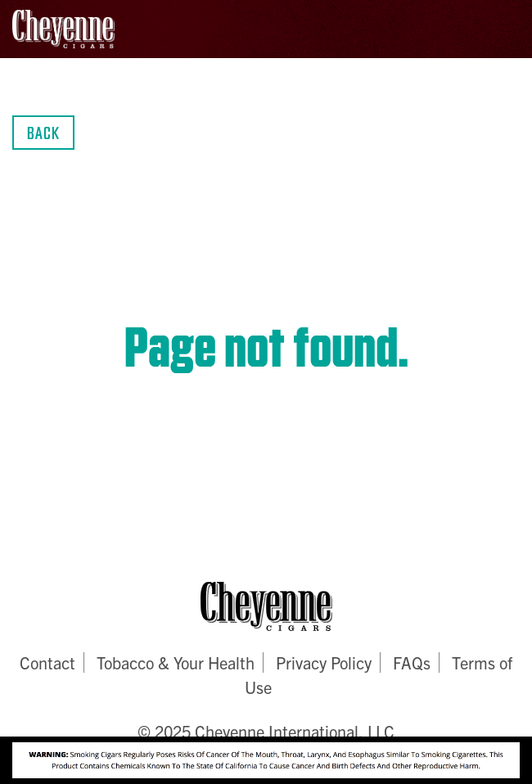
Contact (47, 662)
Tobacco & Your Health (176, 662)
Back (43, 132)
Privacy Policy (324, 662)
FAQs (412, 662)
